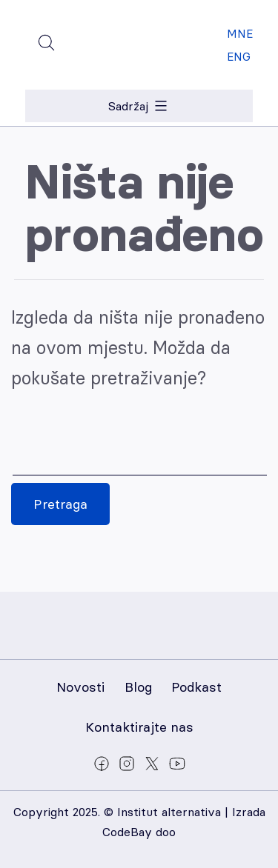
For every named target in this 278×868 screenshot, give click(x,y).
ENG (239, 57)
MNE (240, 34)
